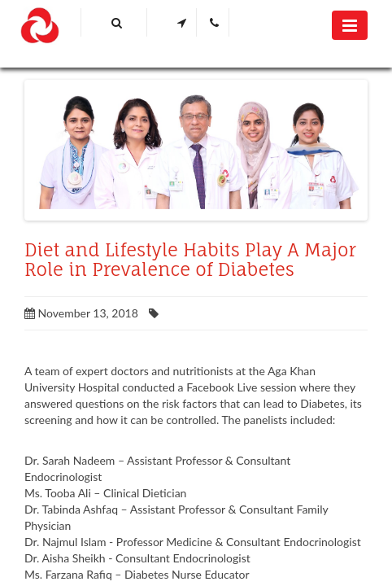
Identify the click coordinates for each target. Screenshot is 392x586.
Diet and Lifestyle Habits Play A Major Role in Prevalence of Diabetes (190, 260)
